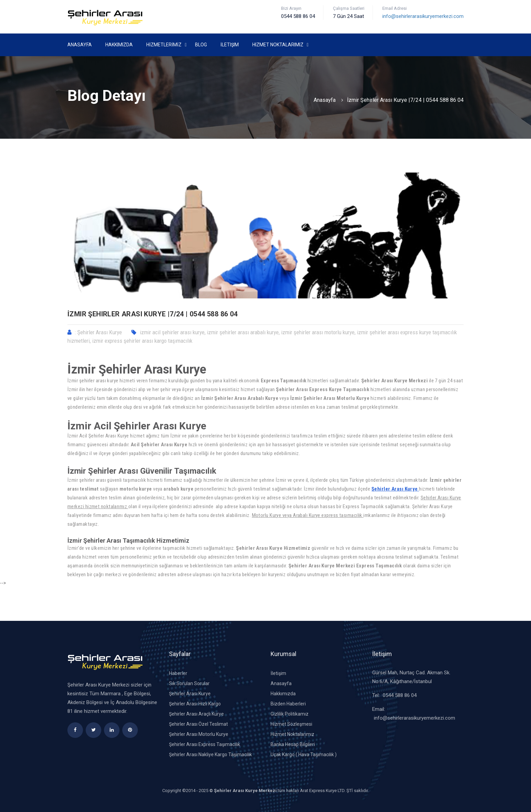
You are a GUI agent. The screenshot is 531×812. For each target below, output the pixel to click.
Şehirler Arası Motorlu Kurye (199, 734)
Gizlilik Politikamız (290, 714)
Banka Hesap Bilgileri (293, 744)
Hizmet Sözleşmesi (291, 724)
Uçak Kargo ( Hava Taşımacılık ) (304, 754)
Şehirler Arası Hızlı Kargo (195, 704)
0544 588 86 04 (400, 695)
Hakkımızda (119, 45)
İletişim (230, 45)
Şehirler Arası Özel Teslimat (198, 724)
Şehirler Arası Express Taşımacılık (205, 744)
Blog (201, 45)
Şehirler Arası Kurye (395, 489)
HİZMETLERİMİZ (164, 45)
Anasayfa (80, 45)
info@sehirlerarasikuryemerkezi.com (423, 16)
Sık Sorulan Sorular (189, 683)
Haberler (178, 673)
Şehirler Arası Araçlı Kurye (196, 714)
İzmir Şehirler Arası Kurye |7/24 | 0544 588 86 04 (405, 100)
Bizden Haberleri (288, 704)
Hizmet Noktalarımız (278, 45)
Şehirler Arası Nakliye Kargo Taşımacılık (210, 754)
